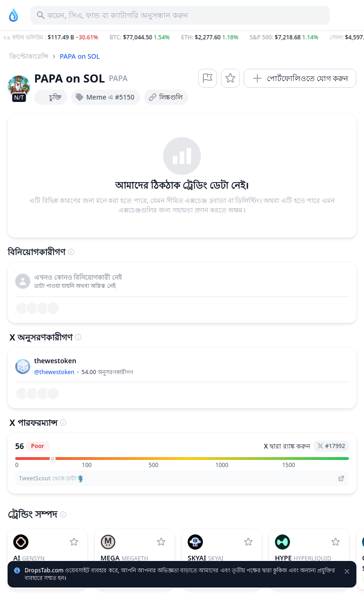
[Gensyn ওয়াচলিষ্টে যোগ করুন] (74, 542)
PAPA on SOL (80, 56)
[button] (182, 37)
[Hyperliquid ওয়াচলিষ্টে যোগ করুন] (336, 542)
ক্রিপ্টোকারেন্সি (29, 56)
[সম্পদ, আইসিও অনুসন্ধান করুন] (180, 15)
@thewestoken (54, 372)
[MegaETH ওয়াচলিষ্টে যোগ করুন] (161, 542)
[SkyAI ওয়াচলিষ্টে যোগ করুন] (248, 542)
